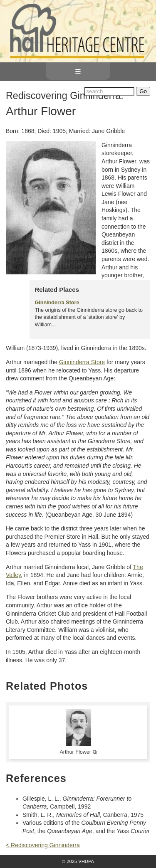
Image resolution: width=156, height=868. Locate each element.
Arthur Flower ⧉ (78, 752)
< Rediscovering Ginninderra (43, 845)
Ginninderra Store (57, 303)
